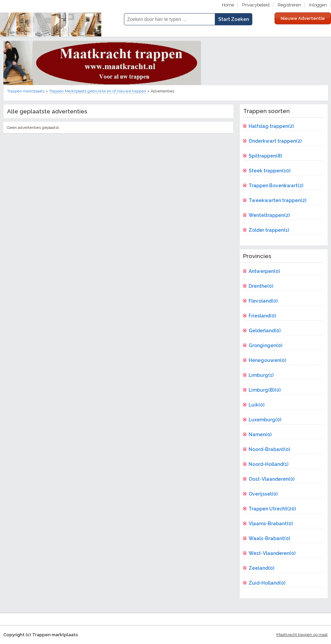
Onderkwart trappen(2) (275, 141)
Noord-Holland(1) (269, 464)
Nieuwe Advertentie (303, 18)
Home (228, 5)
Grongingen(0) (265, 345)
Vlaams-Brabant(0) (271, 524)
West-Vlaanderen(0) (272, 553)
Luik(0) (257, 405)
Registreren (289, 5)
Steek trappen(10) (270, 171)
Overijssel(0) (263, 494)
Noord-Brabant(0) (269, 449)
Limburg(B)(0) (265, 390)
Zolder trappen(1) (269, 230)
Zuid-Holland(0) (267, 583)
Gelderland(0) (265, 331)
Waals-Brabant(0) (269, 538)
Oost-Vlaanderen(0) (272, 479)
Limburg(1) (261, 375)
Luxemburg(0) (265, 420)
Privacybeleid (256, 5)
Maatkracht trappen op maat (302, 635)
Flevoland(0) (263, 301)
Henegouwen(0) (267, 360)
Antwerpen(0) (264, 271)
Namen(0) (260, 435)
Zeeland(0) (261, 568)
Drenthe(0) (261, 286)
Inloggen (318, 5)
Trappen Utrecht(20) (272, 509)
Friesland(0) (262, 316)
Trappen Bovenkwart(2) (276, 186)
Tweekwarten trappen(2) (277, 200)
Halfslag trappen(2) (271, 126)
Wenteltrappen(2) (269, 215)
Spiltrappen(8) (265, 156)
